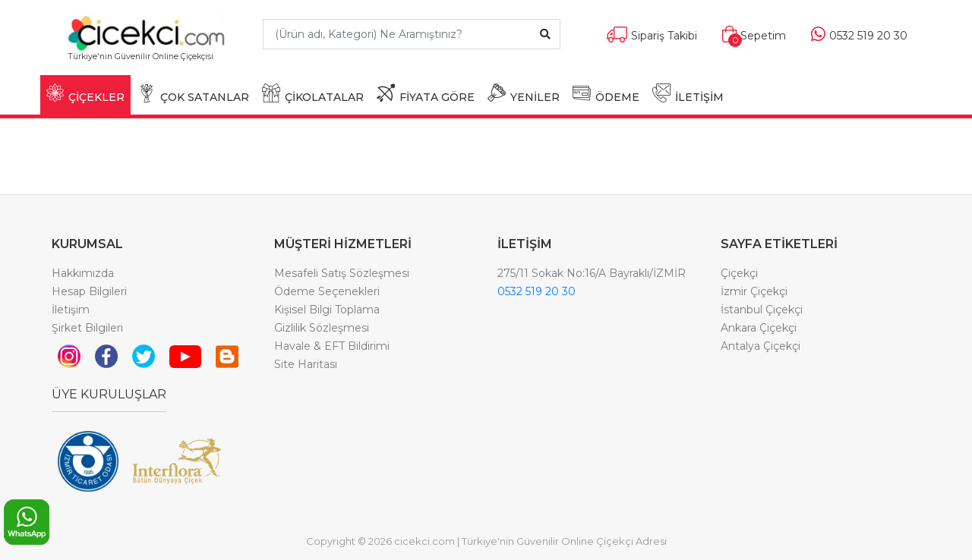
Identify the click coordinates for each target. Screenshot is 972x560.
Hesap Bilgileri (89, 291)
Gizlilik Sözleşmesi (322, 328)
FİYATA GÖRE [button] (426, 94)
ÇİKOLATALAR (313, 94)
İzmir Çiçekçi (754, 291)
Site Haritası (306, 364)
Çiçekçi (739, 273)
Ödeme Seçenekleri (327, 291)
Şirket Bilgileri (87, 328)
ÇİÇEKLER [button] (85, 94)
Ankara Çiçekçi (759, 328)
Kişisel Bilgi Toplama (327, 310)
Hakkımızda (83, 273)
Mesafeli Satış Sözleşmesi (342, 273)
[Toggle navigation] (225, 63)
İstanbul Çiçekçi (762, 310)
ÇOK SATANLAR (193, 94)
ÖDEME (606, 94)
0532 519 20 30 (536, 291)
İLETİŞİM (688, 94)
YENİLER (524, 94)
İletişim (71, 310)
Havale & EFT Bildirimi (332, 346)
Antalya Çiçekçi (761, 346)
